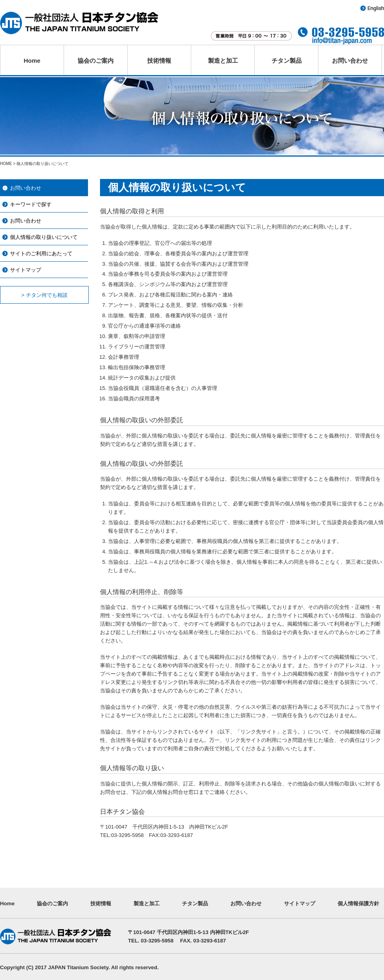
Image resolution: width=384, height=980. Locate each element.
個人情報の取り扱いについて (44, 237)
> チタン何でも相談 (44, 295)
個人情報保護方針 (358, 903)
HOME (6, 164)
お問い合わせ (350, 61)
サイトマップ (26, 270)
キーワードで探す (31, 204)
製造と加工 (223, 61)
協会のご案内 (96, 61)
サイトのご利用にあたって (41, 253)
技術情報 (159, 61)
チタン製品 (287, 61)
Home (32, 61)
